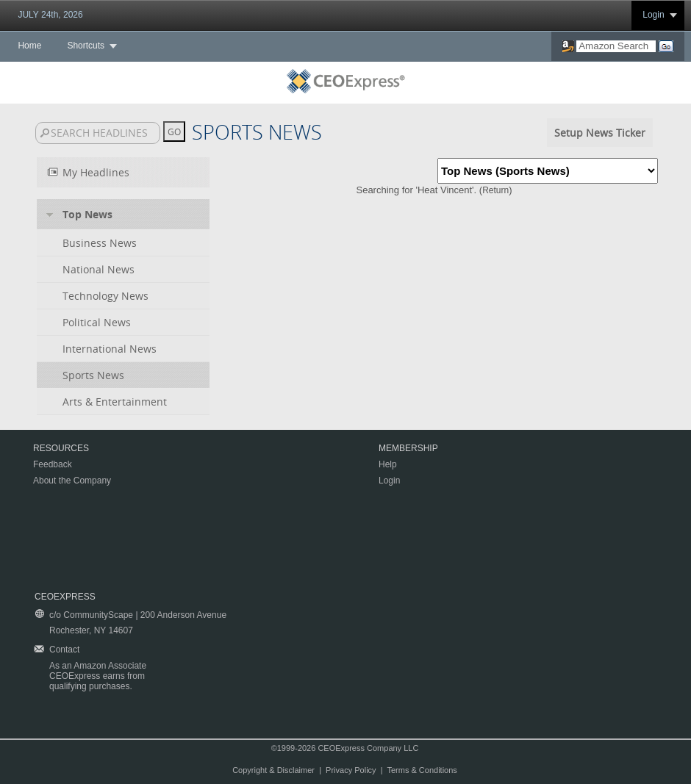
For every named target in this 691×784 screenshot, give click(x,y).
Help (388, 464)
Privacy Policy (351, 770)
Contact (64, 650)
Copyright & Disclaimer (273, 770)
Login (653, 15)
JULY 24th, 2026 (50, 15)
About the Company (72, 481)
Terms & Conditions (422, 770)
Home (29, 46)
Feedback (53, 464)
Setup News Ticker (600, 133)
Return (495, 190)
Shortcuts (86, 46)
